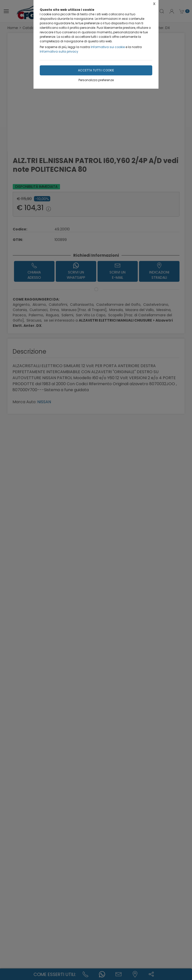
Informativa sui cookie (108, 47)
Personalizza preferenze (96, 80)
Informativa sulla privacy (59, 51)
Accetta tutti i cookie (96, 70)
